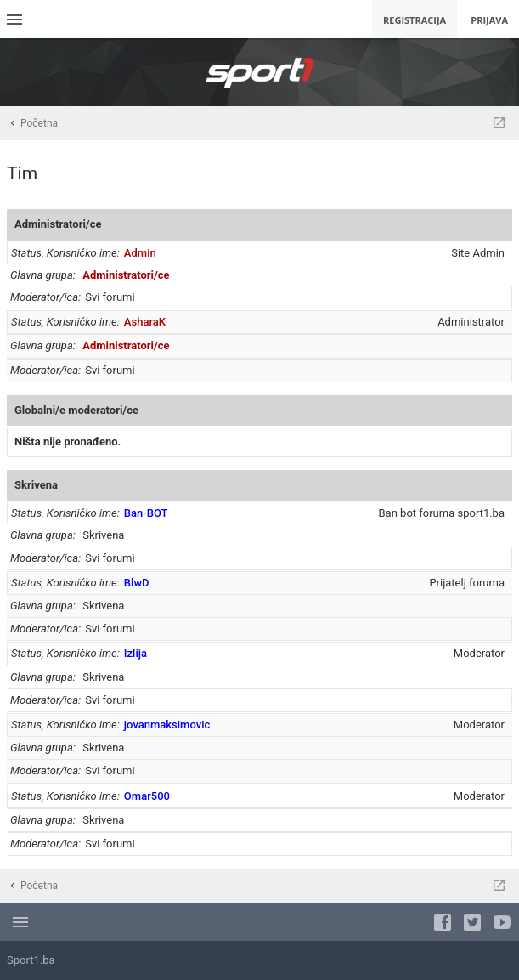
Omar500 (147, 796)
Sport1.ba (31, 960)
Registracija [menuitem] (415, 20)
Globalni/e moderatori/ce (76, 410)
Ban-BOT (146, 513)
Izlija (135, 653)
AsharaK (145, 322)
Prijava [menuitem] (489, 20)
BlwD (137, 583)
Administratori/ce (58, 224)
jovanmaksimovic (167, 725)
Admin (140, 253)
